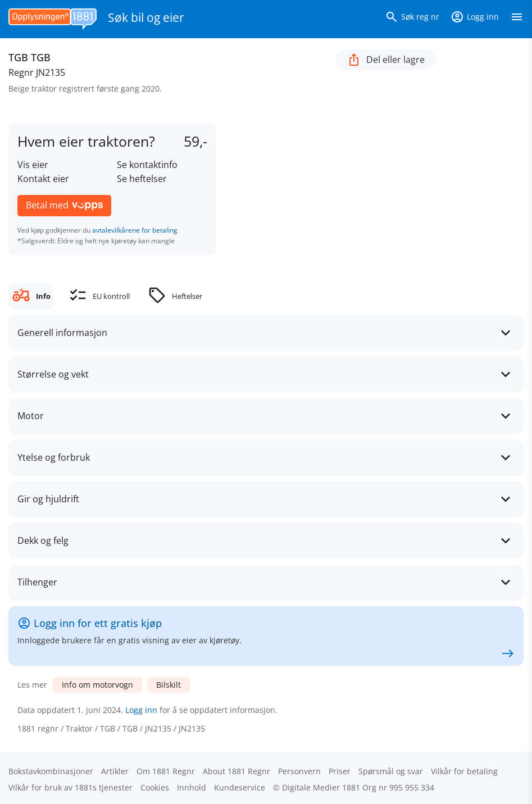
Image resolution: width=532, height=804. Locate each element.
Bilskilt (169, 685)
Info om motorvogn (97, 685)
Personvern (299, 771)
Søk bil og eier (146, 17)
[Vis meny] (517, 19)
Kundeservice (240, 787)
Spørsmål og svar (391, 771)
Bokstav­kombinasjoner (51, 771)
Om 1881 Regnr (166, 771)
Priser (340, 771)
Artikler (115, 771)
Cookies (155, 787)
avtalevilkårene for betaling (135, 230)
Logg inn (141, 710)
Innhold (192, 787)
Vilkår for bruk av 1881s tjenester (71, 787)
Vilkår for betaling (464, 771)
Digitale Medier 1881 (321, 787)
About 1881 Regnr (237, 771)
